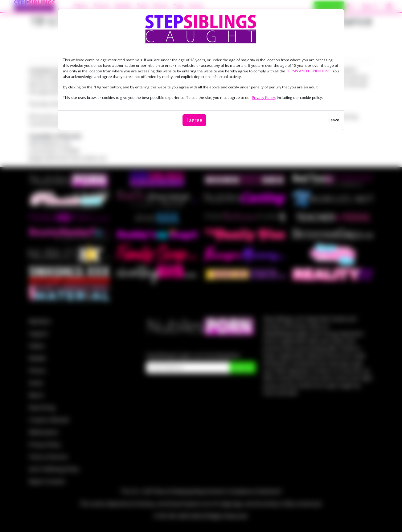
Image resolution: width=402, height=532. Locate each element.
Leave (334, 120)
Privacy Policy (263, 97)
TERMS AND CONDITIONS (308, 71)
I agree (194, 120)
